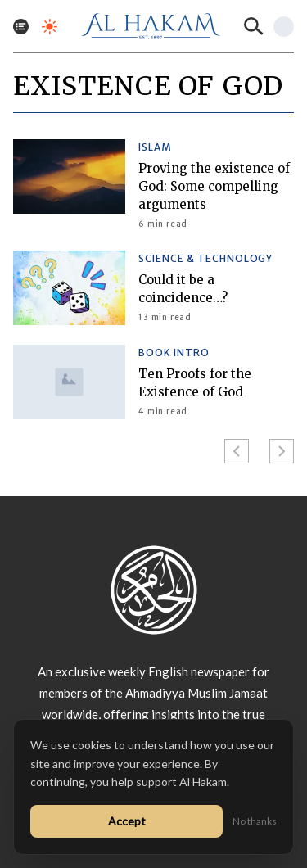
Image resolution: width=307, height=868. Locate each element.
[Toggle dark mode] (50, 27)
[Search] (254, 26)
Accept (127, 821)
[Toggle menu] (21, 27)
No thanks (255, 821)
